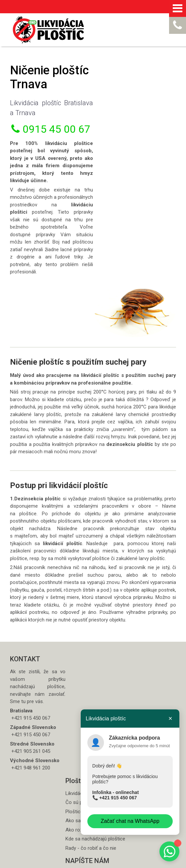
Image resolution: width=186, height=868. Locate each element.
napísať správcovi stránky (41, 862)
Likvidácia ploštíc (87, 635)
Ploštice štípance (88, 653)
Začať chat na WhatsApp (130, 821)
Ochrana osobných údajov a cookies (101, 862)
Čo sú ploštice (85, 644)
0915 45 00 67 (49, 135)
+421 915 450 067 (117, 798)
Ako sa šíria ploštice (91, 663)
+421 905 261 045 (30, 722)
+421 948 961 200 (30, 746)
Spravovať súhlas (151, 862)
